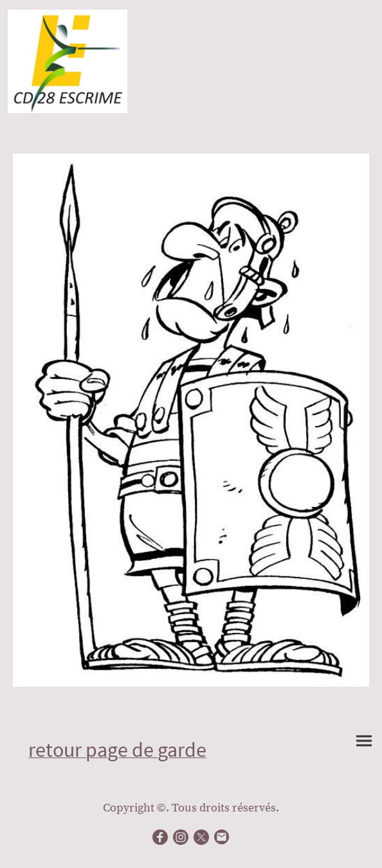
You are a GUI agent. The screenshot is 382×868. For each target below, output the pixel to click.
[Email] (222, 837)
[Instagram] (181, 837)
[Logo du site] (68, 61)
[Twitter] (201, 837)
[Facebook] (160, 837)
